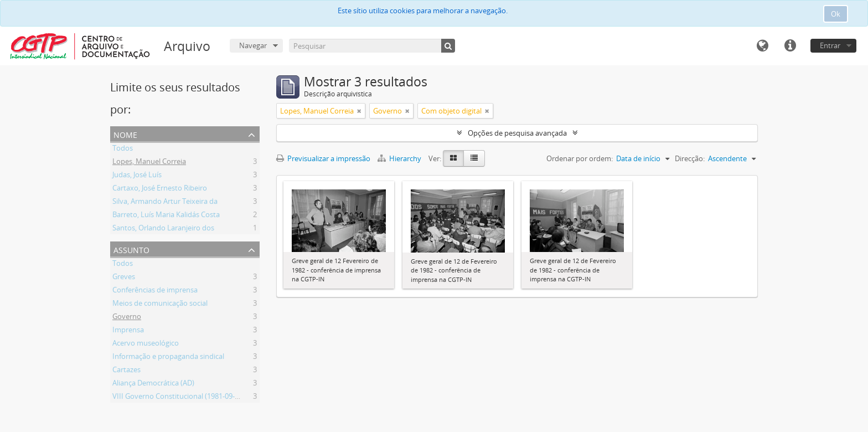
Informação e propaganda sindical (168, 358)
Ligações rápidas (790, 46)
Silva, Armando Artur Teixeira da (165, 203)
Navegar (253, 45)
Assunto (131, 249)
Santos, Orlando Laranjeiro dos (163, 229)
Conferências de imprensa (155, 291)
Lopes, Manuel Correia (149, 163)
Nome (125, 134)
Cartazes (126, 371)
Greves (124, 278)
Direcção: (690, 158)
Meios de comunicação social (160, 305)
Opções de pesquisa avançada (517, 133)
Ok (836, 14)
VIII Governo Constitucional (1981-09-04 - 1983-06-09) (199, 398)
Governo (127, 318)
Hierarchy (400, 158)
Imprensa (128, 331)
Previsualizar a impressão (323, 158)
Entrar (830, 45)
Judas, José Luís (137, 176)
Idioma (762, 46)
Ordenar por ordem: (580, 158)
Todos (123, 150)
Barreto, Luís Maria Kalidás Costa (166, 216)
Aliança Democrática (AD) (153, 384)
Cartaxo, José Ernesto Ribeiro (160, 189)
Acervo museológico (146, 344)
